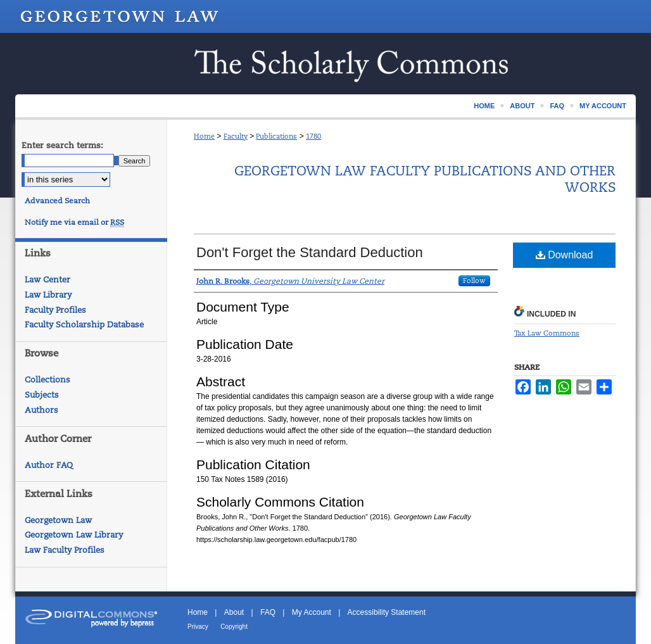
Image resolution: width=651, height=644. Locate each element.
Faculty (236, 136)
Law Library (48, 295)
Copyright (234, 627)
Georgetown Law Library (74, 535)
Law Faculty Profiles (65, 550)
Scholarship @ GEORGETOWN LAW (325, 64)
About (234, 612)
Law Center (47, 280)
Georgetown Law (58, 520)
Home (204, 136)
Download (565, 255)
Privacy (198, 627)
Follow (474, 281)
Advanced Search (57, 201)
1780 (313, 136)
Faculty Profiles (55, 310)
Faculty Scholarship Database (84, 325)
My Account (312, 612)
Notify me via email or (74, 222)
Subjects (42, 395)
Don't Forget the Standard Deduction (310, 252)
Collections (47, 380)
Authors (41, 410)
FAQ (268, 612)
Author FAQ (49, 465)
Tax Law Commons (547, 333)
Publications (276, 136)
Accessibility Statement (387, 612)
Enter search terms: (62, 145)
